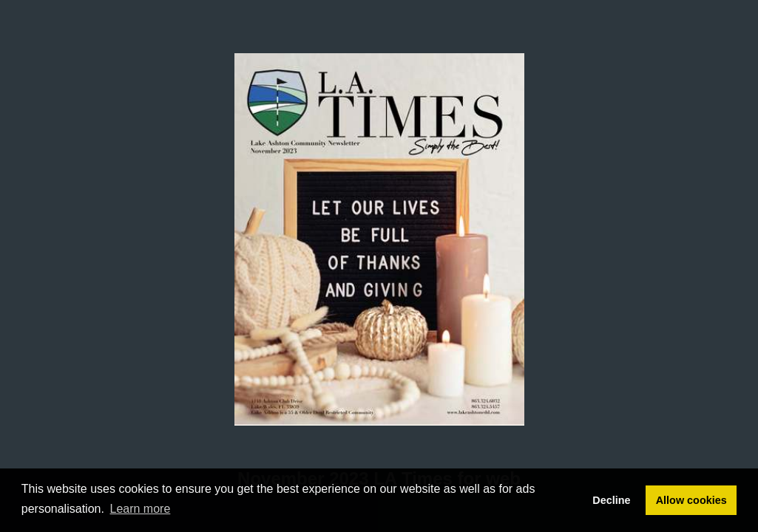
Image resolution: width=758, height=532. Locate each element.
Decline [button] (611, 500)
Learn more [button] (141, 509)
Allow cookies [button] (691, 500)
